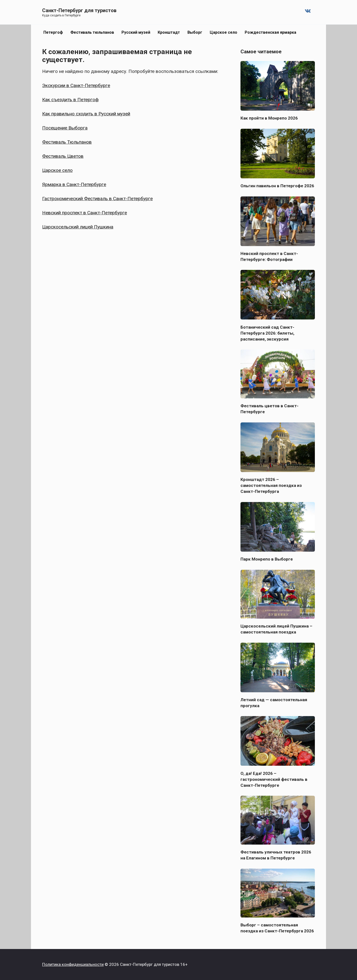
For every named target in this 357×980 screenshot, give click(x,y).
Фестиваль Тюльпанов (67, 142)
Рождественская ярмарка (270, 32)
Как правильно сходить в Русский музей (86, 114)
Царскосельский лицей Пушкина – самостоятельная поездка (276, 629)
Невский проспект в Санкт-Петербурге (85, 213)
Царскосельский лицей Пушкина (78, 227)
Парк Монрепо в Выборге (267, 559)
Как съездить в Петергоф (70, 100)
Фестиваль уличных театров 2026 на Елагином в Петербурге (276, 855)
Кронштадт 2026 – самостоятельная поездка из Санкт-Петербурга (271, 485)
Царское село (223, 32)
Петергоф (53, 32)
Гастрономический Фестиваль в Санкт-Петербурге (97, 199)
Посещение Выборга (65, 128)
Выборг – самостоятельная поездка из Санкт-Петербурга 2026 (277, 928)
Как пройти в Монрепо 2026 (269, 118)
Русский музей (136, 32)
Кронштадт (169, 32)
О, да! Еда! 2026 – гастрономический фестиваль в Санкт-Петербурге (274, 779)
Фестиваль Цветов (63, 156)
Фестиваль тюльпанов (92, 32)
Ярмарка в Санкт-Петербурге (74, 184)
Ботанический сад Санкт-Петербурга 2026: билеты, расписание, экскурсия (267, 333)
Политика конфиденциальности (73, 964)
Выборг (195, 32)
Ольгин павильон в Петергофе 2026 (277, 186)
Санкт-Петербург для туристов (79, 10)
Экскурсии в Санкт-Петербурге (76, 85)
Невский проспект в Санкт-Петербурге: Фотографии (269, 256)
